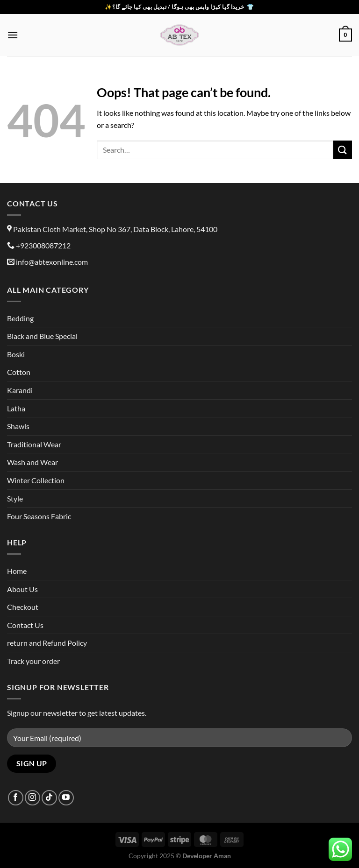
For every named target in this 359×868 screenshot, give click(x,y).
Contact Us (25, 625)
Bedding (20, 318)
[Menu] (13, 35)
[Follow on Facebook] (16, 798)
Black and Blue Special (42, 336)
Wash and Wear (32, 462)
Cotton (19, 372)
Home (17, 571)
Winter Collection (36, 480)
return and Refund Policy (47, 643)
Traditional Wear (34, 444)
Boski (16, 354)
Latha (16, 408)
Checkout (23, 607)
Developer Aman (207, 856)
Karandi (20, 390)
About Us (22, 589)
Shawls (18, 426)
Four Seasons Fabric (39, 516)
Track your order (33, 661)
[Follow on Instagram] (32, 798)
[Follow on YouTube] (66, 798)
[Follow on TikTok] (49, 798)
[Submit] (343, 150)
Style (15, 498)
